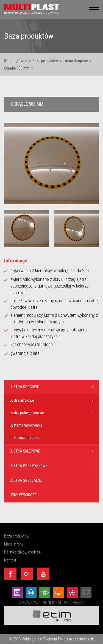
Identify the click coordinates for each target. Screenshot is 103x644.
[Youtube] (43, 574)
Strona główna (16, 61)
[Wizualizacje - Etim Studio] (45, 592)
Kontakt (10, 560)
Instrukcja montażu (24, 438)
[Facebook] (10, 574)
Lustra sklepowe (25, 451)
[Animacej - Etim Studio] (17, 592)
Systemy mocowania (26, 425)
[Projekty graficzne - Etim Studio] (59, 592)
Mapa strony (14, 544)
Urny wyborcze (23, 495)
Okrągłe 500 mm (17, 68)
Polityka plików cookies (22, 552)
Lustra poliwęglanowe (27, 413)
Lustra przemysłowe (29, 466)
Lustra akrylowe (22, 400)
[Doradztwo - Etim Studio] (86, 592)
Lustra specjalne (26, 480)
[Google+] (27, 574)
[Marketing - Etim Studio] (72, 592)
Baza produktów (45, 61)
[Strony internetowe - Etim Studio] (31, 592)
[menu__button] (94, 9)
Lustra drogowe (76, 61)
